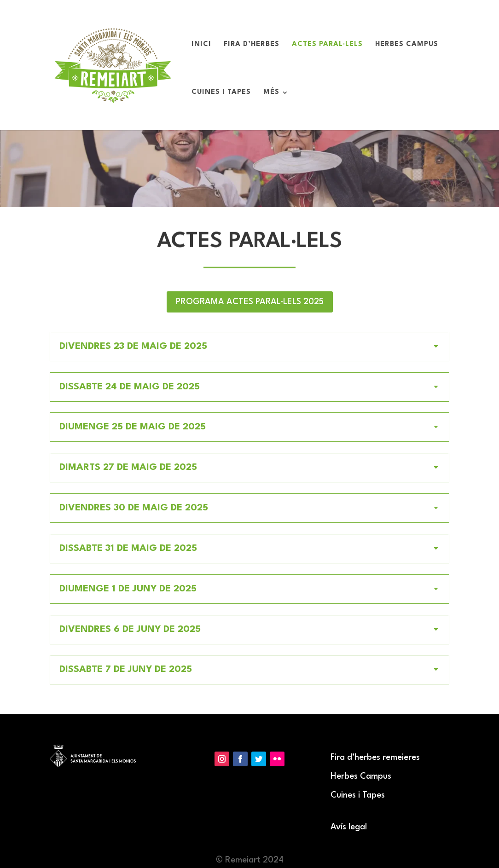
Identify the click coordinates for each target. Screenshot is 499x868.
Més (271, 93)
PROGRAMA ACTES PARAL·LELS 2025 (250, 302)
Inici (201, 45)
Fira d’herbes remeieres (375, 758)
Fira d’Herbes (252, 45)
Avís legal (349, 827)
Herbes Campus (407, 45)
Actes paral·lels (327, 45)
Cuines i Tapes (221, 93)
